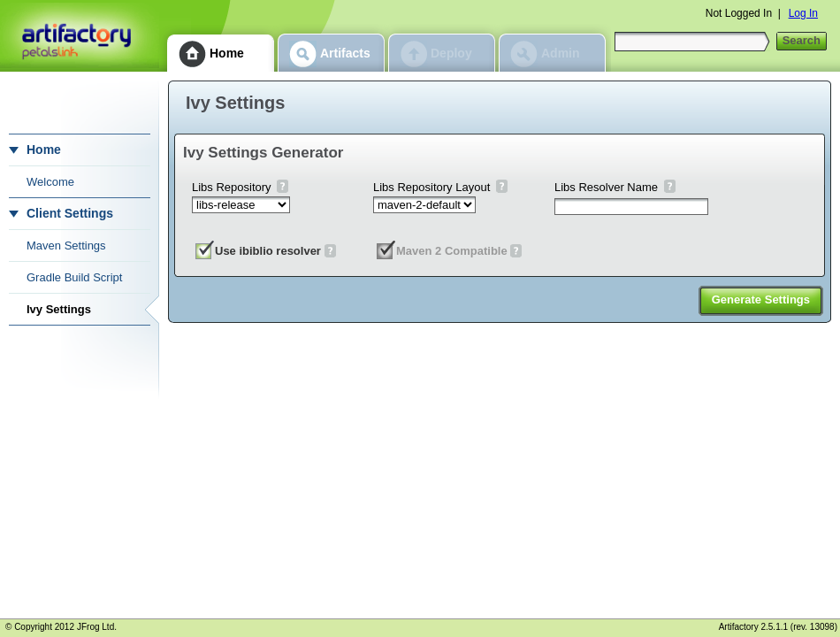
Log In (803, 13)
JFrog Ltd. (97, 627)
